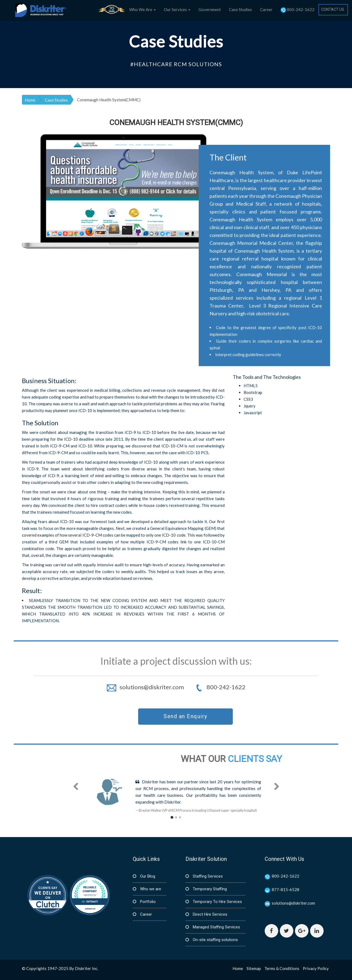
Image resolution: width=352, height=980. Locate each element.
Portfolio (147, 902)
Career (266, 9)
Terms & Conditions (282, 968)
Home (30, 100)
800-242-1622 (298, 10)
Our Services (177, 9)
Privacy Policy (316, 968)
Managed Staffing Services (216, 927)
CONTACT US (333, 9)
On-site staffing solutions (215, 940)
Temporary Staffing (209, 889)
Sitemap (254, 968)
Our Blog (147, 876)
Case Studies (240, 9)
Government (210, 9)
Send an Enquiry (185, 716)
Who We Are (142, 9)
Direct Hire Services (210, 914)
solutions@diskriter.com (146, 687)
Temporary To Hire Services (217, 902)
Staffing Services (207, 876)
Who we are (150, 889)
